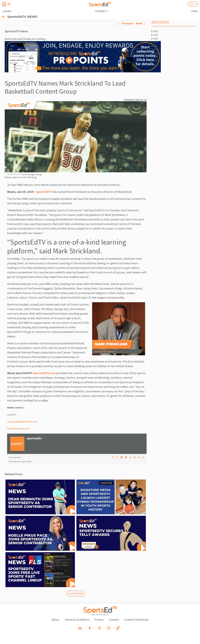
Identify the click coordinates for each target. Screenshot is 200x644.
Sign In (193, 4)
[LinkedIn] (80, 628)
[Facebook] (90, 628)
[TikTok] (118, 628)
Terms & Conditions (77, 619)
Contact (114, 619)
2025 (155, 35)
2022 (155, 46)
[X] (99, 628)
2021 (155, 49)
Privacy (99, 619)
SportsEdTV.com (44, 373)
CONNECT (101, 11)
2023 (155, 42)
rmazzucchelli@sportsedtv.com (22, 422)
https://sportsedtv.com (18, 429)
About (55, 619)
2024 (155, 39)
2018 (155, 60)
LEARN (7, 11)
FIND (194, 11)
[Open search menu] (9, 4)
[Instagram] (109, 628)
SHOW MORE (76, 594)
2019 (155, 57)
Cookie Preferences (136, 619)
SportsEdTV (44, 192)
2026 (155, 31)
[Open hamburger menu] (4, 4)
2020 (155, 53)
